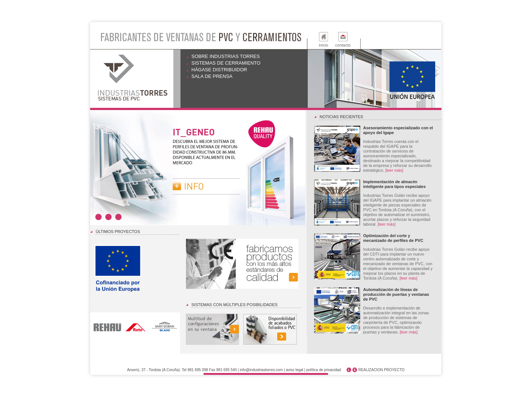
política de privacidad (324, 370)
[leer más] (394, 170)
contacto (343, 45)
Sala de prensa (212, 76)
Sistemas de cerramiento (226, 63)
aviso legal (295, 370)
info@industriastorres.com (261, 370)
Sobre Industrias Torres (226, 56)
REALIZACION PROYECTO (381, 370)
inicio (323, 45)
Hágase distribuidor (219, 70)
